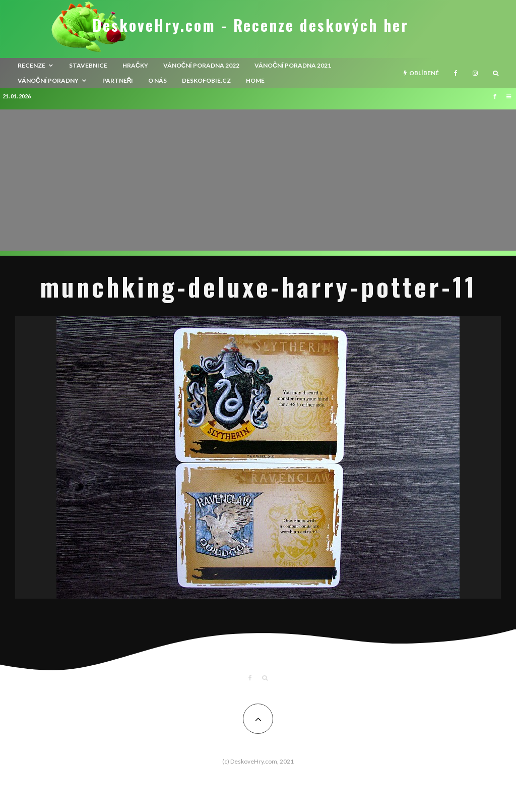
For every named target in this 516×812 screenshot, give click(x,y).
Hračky (135, 65)
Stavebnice (88, 65)
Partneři (118, 80)
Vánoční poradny (48, 80)
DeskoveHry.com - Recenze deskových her (250, 25)
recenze (31, 65)
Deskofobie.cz (206, 80)
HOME (255, 80)
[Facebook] (456, 73)
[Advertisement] (258, 180)
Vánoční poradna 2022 (202, 65)
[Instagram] (475, 73)
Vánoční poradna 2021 (293, 65)
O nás (157, 80)
